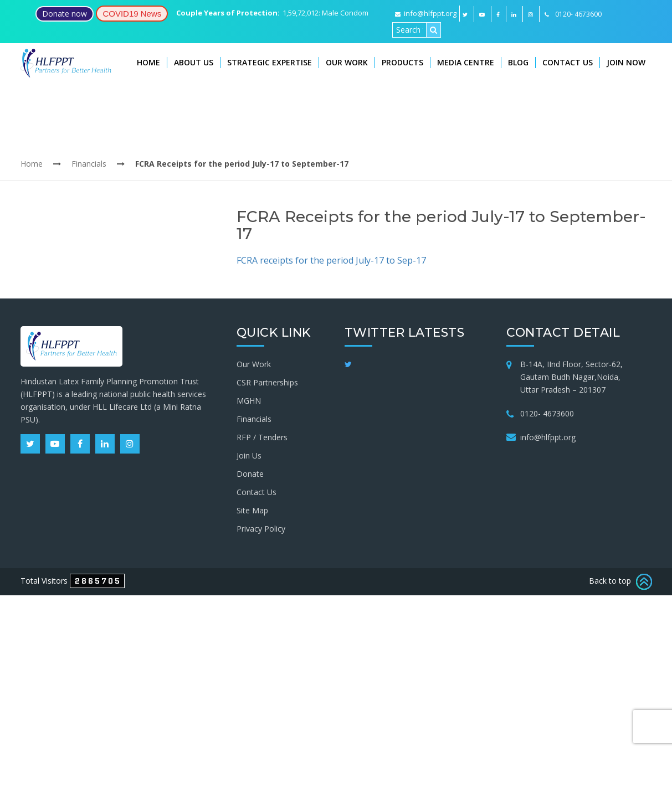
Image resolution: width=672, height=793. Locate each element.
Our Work (347, 62)
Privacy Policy (261, 529)
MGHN (249, 401)
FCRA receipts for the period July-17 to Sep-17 (331, 260)
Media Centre (466, 62)
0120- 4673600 (547, 413)
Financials (89, 164)
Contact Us (568, 62)
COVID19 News (132, 14)
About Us (194, 62)
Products (402, 62)
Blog (518, 62)
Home (148, 62)
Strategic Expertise (270, 62)
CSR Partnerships (267, 382)
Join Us (249, 455)
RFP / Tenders (262, 437)
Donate (250, 474)
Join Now (626, 62)
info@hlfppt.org (426, 13)
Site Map (252, 510)
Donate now (65, 14)
